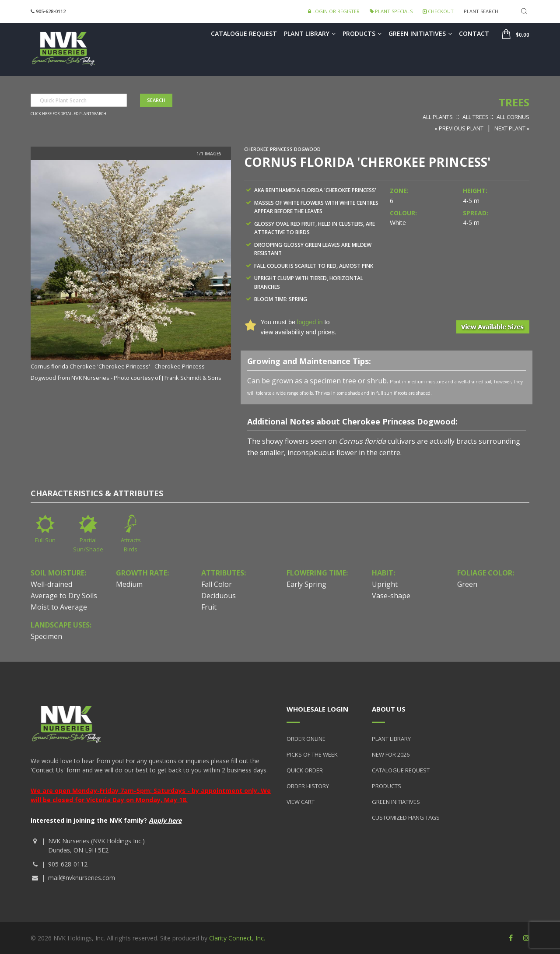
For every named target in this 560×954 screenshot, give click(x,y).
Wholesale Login (317, 709)
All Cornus (513, 117)
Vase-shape (391, 596)
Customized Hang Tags (406, 817)
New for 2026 (391, 754)
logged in (310, 322)
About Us (389, 709)
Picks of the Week (312, 754)
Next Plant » (512, 128)
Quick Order (305, 770)
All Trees (476, 117)
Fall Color (217, 584)
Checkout (438, 11)
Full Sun (45, 540)
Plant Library (310, 33)
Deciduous (219, 596)
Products (362, 33)
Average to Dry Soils (64, 596)
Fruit (209, 607)
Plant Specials (391, 11)
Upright (385, 584)
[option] (131, 271)
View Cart (301, 802)
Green (467, 584)
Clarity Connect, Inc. (237, 938)
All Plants (438, 117)
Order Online (306, 739)
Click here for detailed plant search (68, 114)
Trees (514, 102)
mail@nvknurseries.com (82, 878)
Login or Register (334, 11)
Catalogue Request (244, 33)
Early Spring (306, 584)
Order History (308, 786)
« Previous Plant (459, 128)
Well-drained (51, 584)
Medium (129, 584)
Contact (474, 33)
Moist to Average (59, 607)
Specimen (46, 636)
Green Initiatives (420, 33)
